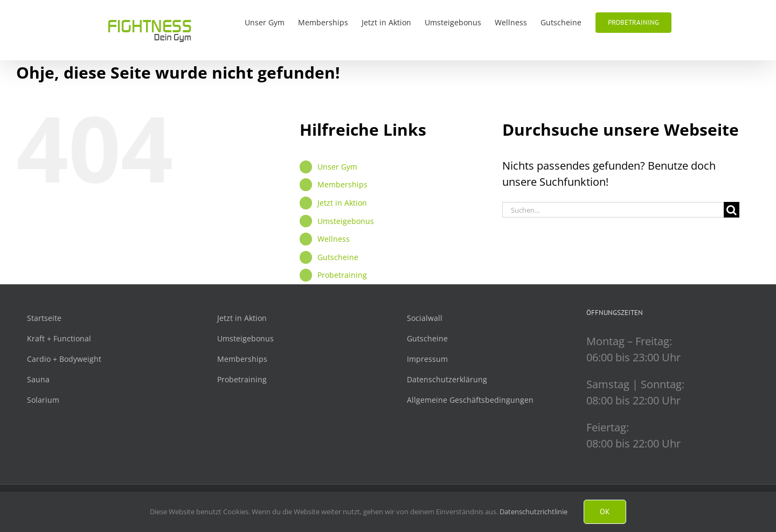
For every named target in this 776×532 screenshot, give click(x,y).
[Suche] (732, 210)
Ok (605, 512)
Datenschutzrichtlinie (533, 512)
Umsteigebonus (346, 221)
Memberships (342, 184)
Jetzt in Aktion (342, 203)
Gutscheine (338, 257)
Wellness (334, 239)
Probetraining (342, 275)
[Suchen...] (613, 210)
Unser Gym (337, 167)
